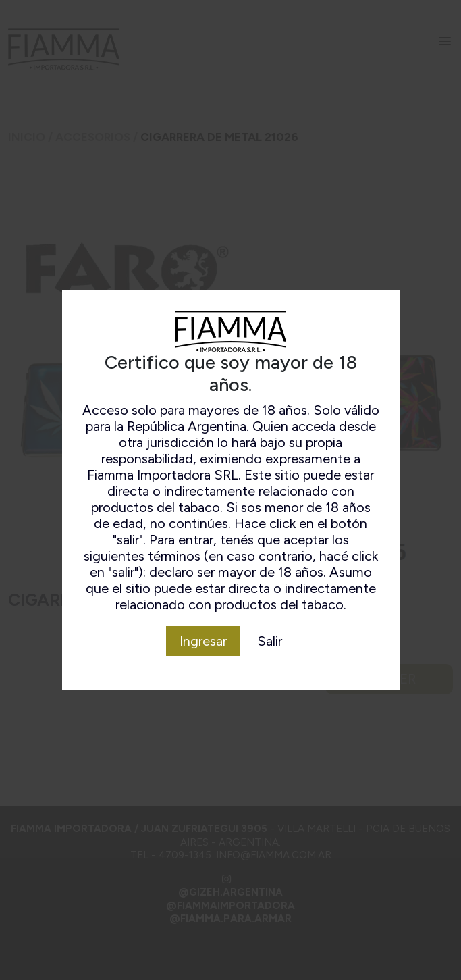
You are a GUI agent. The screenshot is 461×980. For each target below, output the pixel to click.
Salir (270, 641)
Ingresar (203, 641)
